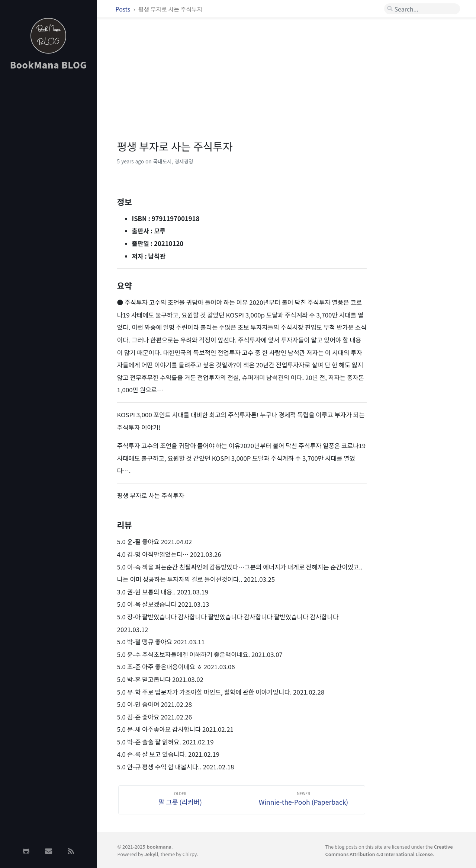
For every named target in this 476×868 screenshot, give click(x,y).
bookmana (159, 847)
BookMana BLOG (49, 65)
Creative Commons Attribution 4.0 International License (389, 850)
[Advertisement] (48, 195)
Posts (124, 9)
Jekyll (151, 854)
